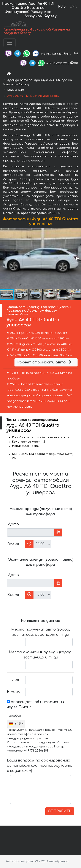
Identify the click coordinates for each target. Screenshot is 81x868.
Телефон (14, 716)
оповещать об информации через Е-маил (35, 705)
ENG (73, 6)
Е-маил (13, 692)
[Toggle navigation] (10, 43)
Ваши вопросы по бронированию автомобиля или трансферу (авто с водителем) (40, 766)
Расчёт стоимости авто (45, 362)
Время (13, 544)
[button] (77, 258)
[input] (31, 532)
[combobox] (16, 724)
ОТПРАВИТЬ (60, 811)
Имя (15, 680)
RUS (62, 6)
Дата (13, 524)
